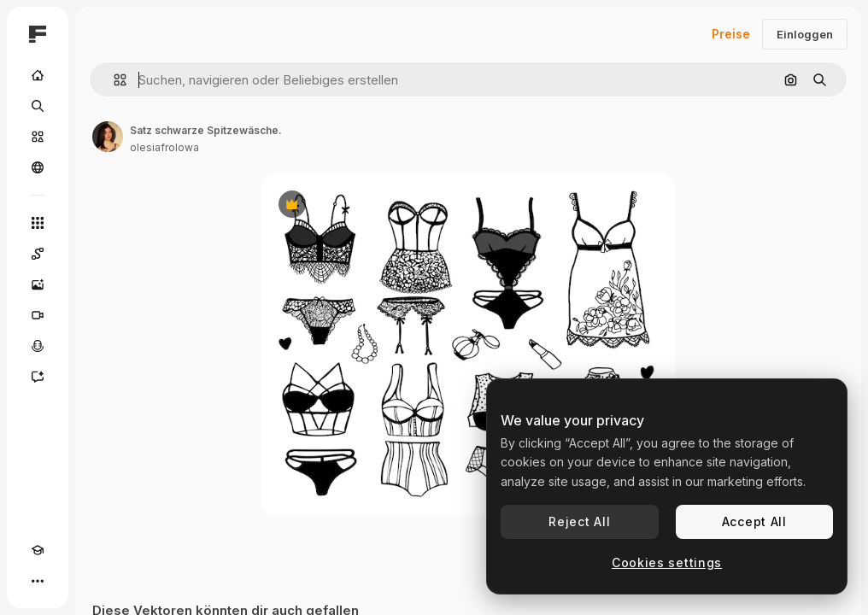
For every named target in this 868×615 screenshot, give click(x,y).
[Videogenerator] (38, 315)
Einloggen (805, 34)
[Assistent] (38, 377)
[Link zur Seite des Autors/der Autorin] (108, 137)
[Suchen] (38, 106)
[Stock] (38, 137)
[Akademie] (38, 550)
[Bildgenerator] (38, 284)
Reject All (579, 521)
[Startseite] (38, 75)
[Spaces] (38, 254)
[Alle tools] (38, 223)
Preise (731, 34)
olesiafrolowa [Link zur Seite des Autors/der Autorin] (164, 147)
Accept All (754, 521)
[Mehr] (38, 581)
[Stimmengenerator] (38, 346)
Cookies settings (667, 562)
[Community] (38, 167)
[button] (113, 80)
